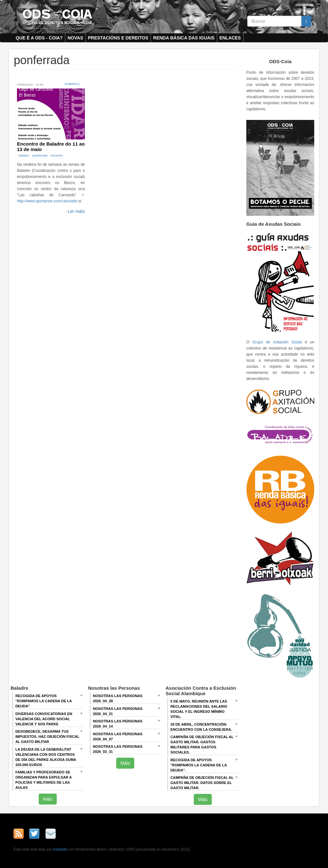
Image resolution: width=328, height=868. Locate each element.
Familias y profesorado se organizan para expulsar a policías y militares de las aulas (44, 780)
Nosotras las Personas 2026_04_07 (118, 737)
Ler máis (76, 211)
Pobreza (72, 84)
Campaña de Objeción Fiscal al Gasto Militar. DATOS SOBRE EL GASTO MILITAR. (202, 783)
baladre (24, 155)
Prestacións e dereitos (118, 38)
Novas (75, 38)
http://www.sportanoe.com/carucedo (47, 201)
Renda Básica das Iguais (184, 38)
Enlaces (230, 38)
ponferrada (40, 155)
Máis (48, 799)
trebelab (60, 849)
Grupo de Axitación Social (277, 342)
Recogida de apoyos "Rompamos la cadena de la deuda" (44, 701)
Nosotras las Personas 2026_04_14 (118, 724)
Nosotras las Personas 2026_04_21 (118, 711)
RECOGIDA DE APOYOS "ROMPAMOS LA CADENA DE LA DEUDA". (199, 765)
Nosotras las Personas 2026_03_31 (118, 749)
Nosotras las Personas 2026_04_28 (118, 698)
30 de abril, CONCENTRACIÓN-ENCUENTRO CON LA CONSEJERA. (201, 727)
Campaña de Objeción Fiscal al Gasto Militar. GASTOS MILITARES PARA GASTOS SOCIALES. (202, 745)
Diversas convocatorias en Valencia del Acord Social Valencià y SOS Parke (44, 719)
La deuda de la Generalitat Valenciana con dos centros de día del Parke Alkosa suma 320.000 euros (46, 757)
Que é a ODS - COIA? (39, 38)
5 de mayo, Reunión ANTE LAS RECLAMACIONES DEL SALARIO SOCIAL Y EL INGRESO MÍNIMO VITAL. (199, 709)
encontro (57, 155)
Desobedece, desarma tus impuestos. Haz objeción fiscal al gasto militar (47, 737)
